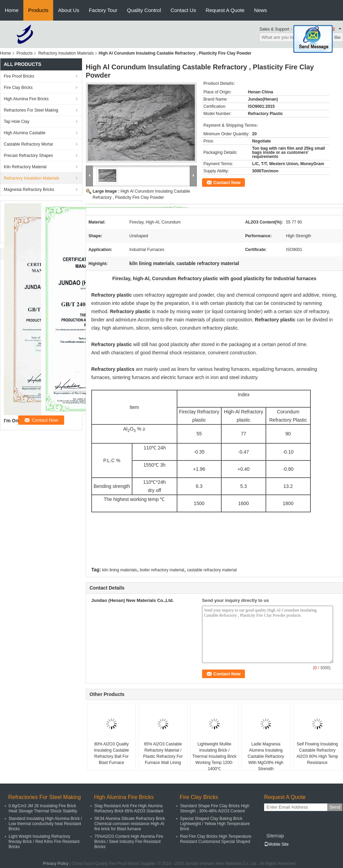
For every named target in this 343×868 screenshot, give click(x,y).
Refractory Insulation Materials (66, 53)
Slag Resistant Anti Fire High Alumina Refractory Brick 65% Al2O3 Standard (129, 808)
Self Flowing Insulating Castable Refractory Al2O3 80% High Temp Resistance (317, 753)
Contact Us (183, 10)
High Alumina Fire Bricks (26, 99)
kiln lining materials (120, 570)
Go (337, 37)
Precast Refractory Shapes (28, 156)
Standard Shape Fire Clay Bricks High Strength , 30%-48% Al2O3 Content (215, 808)
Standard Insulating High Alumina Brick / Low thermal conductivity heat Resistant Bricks (45, 824)
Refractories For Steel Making (31, 110)
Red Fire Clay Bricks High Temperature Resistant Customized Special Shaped (216, 839)
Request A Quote (225, 10)
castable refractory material (212, 570)
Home (12, 10)
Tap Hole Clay (17, 122)
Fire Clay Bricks (18, 88)
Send (335, 807)
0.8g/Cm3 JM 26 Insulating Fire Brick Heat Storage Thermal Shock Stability (43, 808)
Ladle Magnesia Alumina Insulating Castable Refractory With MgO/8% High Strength (266, 756)
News (261, 10)
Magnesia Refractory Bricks (29, 190)
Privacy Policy (56, 864)
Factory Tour (103, 10)
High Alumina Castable (25, 133)
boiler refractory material (162, 570)
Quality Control (144, 10)
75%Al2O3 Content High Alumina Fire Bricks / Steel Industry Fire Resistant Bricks (129, 842)
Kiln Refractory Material (25, 167)
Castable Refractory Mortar (28, 144)
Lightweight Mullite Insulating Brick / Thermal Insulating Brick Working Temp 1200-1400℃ (215, 756)
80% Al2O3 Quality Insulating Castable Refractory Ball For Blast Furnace (111, 753)
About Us (69, 10)
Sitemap (275, 836)
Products (38, 10)
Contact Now (227, 182)
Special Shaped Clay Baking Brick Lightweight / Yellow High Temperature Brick (215, 824)
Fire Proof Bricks (19, 76)
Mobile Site (276, 844)
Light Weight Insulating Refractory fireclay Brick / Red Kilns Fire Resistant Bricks (44, 842)
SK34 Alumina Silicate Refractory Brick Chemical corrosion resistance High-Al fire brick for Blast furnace (130, 824)
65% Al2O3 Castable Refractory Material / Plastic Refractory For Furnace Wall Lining (163, 753)
